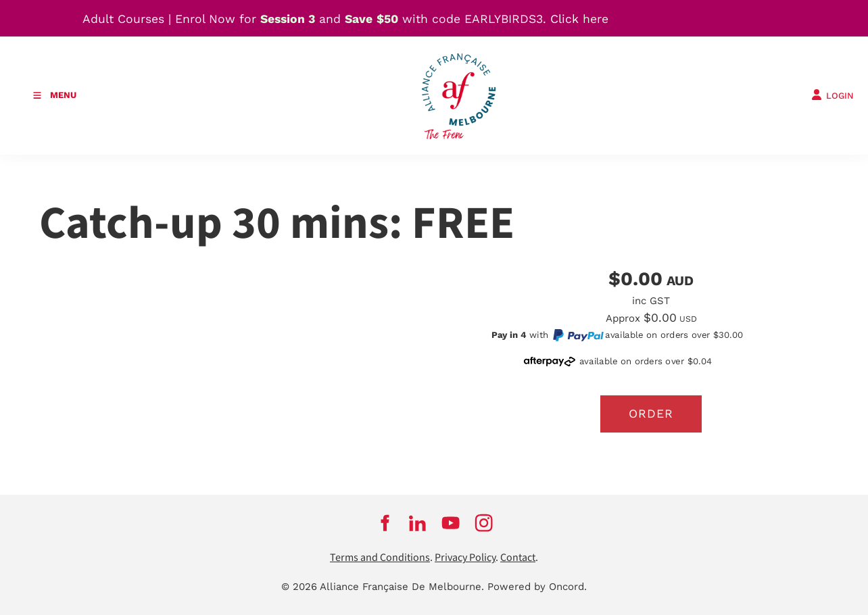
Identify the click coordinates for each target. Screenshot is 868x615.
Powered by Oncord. (537, 587)
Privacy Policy (465, 558)
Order (651, 414)
